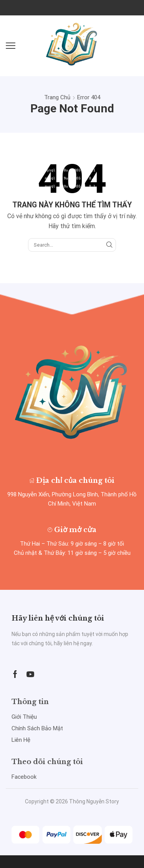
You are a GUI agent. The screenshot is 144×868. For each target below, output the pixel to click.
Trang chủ (57, 97)
